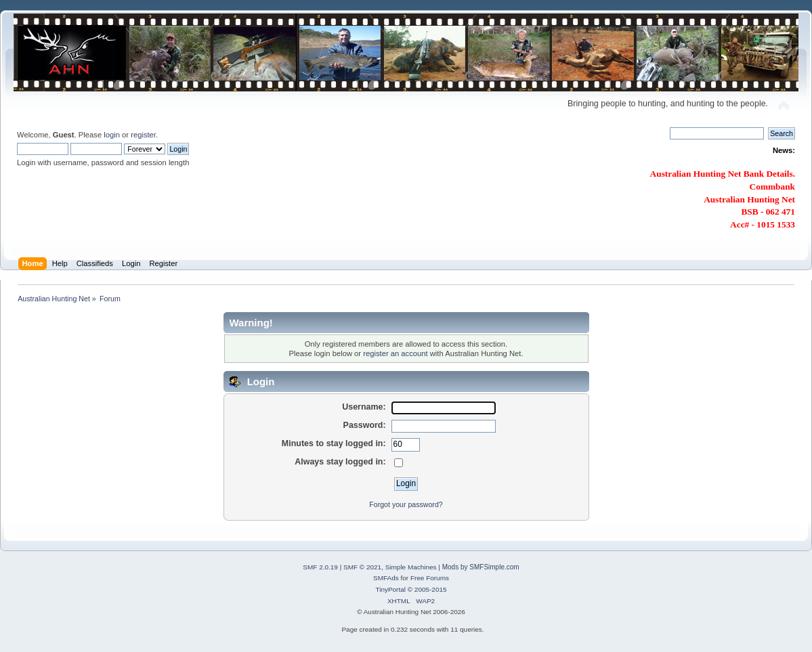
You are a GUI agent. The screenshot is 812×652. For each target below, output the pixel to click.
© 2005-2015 (427, 589)
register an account (395, 353)
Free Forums (430, 578)
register (143, 135)
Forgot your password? (406, 504)
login (112, 135)
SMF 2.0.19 (320, 567)
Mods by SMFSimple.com (481, 567)
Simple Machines (411, 567)
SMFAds (386, 578)
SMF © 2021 (362, 567)
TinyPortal (390, 589)
